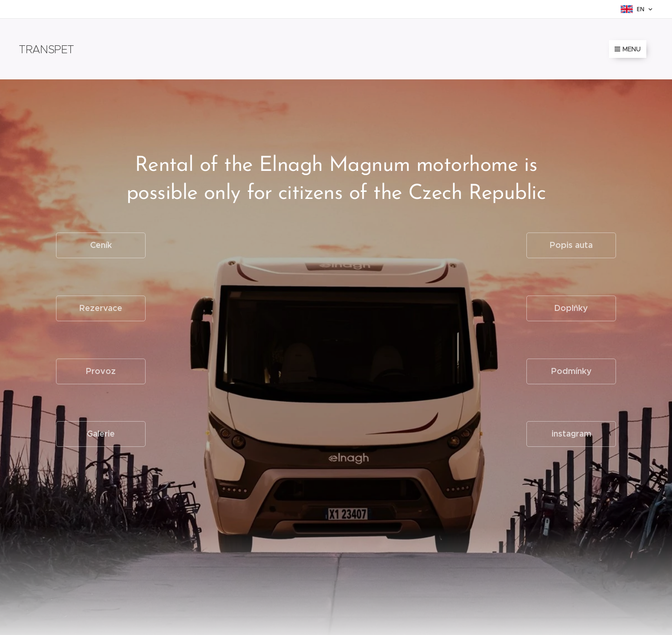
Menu (628, 49)
